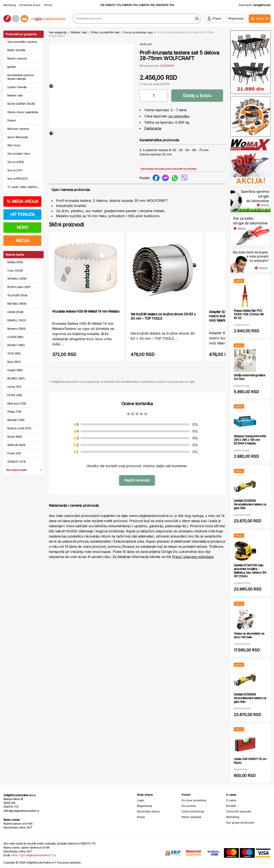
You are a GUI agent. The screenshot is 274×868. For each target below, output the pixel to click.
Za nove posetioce (194, 800)
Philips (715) (14, 412)
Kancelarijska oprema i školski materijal (21, 77)
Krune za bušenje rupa (138, 32)
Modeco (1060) (16, 329)
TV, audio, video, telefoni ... (24, 187)
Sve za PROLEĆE (17, 179)
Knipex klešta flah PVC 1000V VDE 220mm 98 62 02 (249, 314)
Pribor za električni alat (105, 32)
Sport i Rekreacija (17, 137)
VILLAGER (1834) (17, 295)
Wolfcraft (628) (16, 445)
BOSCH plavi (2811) (19, 287)
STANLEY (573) (17, 462)
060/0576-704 (165, 5)
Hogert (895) (15, 370)
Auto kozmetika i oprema (22, 42)
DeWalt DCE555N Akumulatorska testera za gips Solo (250, 504)
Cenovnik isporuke (239, 811)
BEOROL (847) (16, 378)
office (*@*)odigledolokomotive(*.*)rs (34, 855)
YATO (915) (14, 353)
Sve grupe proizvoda (240, 822)
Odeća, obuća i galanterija (23, 112)
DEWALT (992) (16, 345)
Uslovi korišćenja (193, 811)
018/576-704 (130, 5)
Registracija (144, 806)
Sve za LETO (15, 170)
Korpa (141, 817)
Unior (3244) (15, 270)
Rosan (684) (15, 437)
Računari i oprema (18, 129)
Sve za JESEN (16, 162)
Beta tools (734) (17, 403)
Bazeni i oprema (17, 58)
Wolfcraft (146, 44)
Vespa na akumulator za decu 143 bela (249, 635)
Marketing (10, 5)
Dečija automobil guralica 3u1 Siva (249, 377)
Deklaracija (153, 128)
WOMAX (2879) (17, 279)
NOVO (22, 227)
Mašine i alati (15, 95)
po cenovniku (179, 116)
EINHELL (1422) (17, 320)
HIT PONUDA (22, 214)
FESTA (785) (15, 395)
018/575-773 (113, 5)
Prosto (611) (14, 453)
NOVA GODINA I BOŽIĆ (21, 104)
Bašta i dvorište (16, 50)
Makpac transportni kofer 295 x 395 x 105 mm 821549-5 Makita (250, 440)
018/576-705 (147, 5)
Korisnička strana (30, 5)
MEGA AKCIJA (22, 201)
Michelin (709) (16, 420)
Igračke (12, 67)
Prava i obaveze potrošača (193, 557)
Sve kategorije (58, 32)
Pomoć (48, 5)
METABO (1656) (17, 304)
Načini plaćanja (191, 817)
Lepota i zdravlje (17, 87)
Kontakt (231, 806)
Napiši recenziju (137, 480)
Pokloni (12, 120)
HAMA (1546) (15, 312)
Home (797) (14, 387)
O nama (231, 800)
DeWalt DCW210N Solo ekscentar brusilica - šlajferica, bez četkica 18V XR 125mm (250, 571)
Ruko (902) (14, 362)
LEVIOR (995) (15, 337)
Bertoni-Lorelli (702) (19, 428)
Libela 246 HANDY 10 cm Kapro (250, 761)
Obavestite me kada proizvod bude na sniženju (168, 169)
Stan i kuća (14, 145)
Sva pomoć (189, 806)
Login (141, 800)
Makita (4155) (15, 262)
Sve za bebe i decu (19, 154)
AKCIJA (22, 241)
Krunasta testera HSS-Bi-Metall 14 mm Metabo (86, 311)
